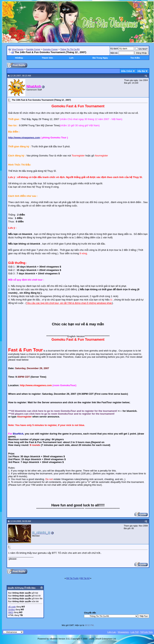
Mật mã (114, 53)
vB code (12, 607)
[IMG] (11, 612)
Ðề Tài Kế (85, 578)
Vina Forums (18, 49)
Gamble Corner (33, 49)
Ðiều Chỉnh (127, 71)
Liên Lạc (112, 632)
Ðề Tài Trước (72, 578)
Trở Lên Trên (147, 632)
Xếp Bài (141, 71)
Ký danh (114, 49)
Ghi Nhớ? (141, 49)
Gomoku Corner (50, 49)
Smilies (12, 609)
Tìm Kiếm (135, 58)
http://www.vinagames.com (24, 138)
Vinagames (123, 632)
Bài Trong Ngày (100, 58)
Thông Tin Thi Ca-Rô (70, 49)
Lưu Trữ (135, 632)
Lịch (71, 58)
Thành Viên (47, 58)
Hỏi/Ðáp (19, 58)
